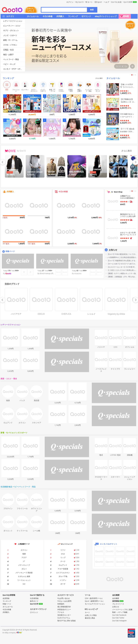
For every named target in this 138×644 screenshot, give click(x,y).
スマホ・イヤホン (10, 45)
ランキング (8, 78)
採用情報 (116, 601)
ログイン (70, 2)
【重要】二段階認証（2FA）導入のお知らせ (122, 277)
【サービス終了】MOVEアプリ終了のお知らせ (122, 264)
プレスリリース (118, 604)
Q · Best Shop (117, 192)
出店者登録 (34, 598)
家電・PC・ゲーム (10, 40)
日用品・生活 (8, 50)
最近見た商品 (90, 618)
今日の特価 (63, 192)
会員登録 (6, 598)
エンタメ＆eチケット (108, 544)
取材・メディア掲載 (120, 612)
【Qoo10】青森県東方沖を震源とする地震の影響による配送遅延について (122, 261)
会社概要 (116, 598)
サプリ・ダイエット (11, 31)
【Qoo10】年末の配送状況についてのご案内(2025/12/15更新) (122, 254)
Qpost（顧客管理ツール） (95, 601)
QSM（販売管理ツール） (94, 598)
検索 (92, 10)
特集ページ (10, 251)
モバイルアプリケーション (95, 604)
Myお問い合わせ (64, 598)
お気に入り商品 (91, 615)
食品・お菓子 (8, 55)
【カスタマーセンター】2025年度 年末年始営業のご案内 (122, 267)
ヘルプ (107, 2)
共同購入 (10, 192)
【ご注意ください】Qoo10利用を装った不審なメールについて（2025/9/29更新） (122, 270)
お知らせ (113, 250)
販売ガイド (34, 601)
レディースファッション (13, 21)
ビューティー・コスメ (12, 26)
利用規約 (61, 604)
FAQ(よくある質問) (65, 601)
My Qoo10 (79, 2)
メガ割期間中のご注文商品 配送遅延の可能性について (122, 257)
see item (104, 332)
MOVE (10, 151)
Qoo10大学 (128, 2)
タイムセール (113, 78)
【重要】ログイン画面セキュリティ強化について (122, 273)
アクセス (61, 612)
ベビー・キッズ (9, 64)
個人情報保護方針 (64, 607)
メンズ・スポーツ (10, 35)
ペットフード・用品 (11, 59)
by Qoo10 (21, 151)
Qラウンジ (34, 612)
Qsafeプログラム (64, 618)
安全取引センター (64, 615)
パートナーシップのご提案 (122, 610)
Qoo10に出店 (116, 2)
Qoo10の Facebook (119, 615)
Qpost (100, 2)
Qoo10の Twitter (118, 618)
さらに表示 (99, 78)
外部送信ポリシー (64, 610)
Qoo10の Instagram (120, 621)
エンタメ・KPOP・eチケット (14, 69)
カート (90, 2)
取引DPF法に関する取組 (67, 621)
